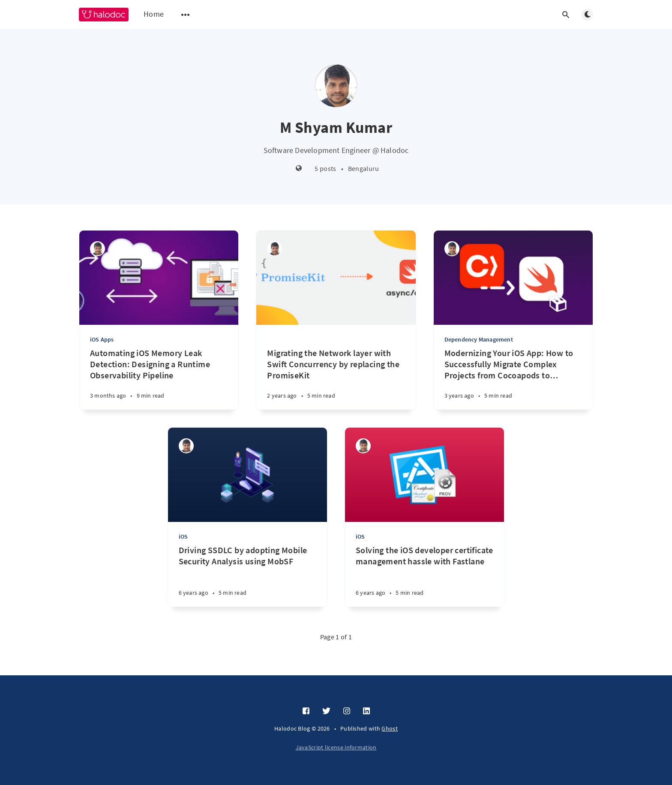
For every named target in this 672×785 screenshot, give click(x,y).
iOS (183, 536)
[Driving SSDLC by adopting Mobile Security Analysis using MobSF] (247, 576)
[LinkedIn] (366, 711)
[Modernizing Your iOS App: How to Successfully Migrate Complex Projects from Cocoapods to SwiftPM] (513, 379)
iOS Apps (102, 339)
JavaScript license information (336, 747)
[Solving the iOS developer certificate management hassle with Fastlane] (424, 576)
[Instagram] (347, 711)
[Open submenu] (186, 15)
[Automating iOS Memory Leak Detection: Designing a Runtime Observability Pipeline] (159, 379)
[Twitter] (326, 711)
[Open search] (566, 15)
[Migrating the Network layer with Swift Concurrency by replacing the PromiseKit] (336, 367)
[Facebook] (306, 711)
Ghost (390, 728)
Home (154, 14)
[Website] (299, 169)
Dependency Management (479, 339)
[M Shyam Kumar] (97, 249)
